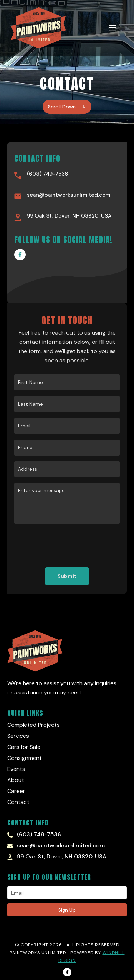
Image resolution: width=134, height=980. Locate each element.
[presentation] (69, 545)
